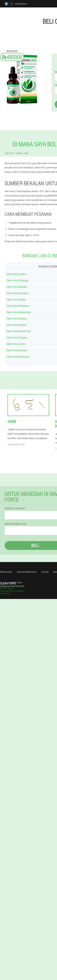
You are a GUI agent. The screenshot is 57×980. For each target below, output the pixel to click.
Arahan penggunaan (27, 572)
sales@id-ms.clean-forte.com (12, 586)
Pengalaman (6, 572)
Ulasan (45, 572)
